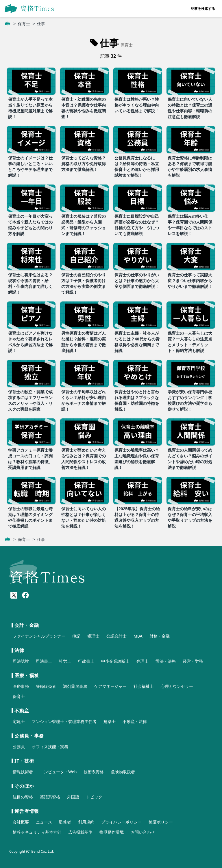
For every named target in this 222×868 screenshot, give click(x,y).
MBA (138, 636)
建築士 (110, 721)
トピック (94, 797)
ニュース (44, 822)
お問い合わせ (143, 832)
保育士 (24, 24)
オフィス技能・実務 (50, 747)
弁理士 (143, 661)
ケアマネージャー (110, 686)
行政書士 (86, 661)
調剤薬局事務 (75, 686)
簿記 (76, 636)
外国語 (73, 797)
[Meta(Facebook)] (25, 595)
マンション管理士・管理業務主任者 (64, 721)
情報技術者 (23, 772)
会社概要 (21, 822)
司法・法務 (166, 661)
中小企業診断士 (115, 661)
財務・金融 (160, 636)
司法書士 (44, 661)
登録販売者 (46, 686)
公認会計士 (116, 636)
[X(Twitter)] (14, 595)
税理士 (93, 636)
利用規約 (86, 822)
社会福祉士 (144, 686)
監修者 (65, 822)
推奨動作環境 (112, 832)
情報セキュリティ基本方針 (37, 832)
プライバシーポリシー (121, 822)
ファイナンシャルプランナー (39, 636)
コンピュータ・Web (58, 772)
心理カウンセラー (177, 686)
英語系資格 (50, 797)
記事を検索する (203, 9)
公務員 (19, 747)
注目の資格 (23, 797)
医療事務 (21, 686)
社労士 (65, 661)
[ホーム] (8, 24)
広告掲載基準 (80, 832)
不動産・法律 (135, 721)
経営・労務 (193, 661)
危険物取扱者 (123, 772)
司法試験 (21, 661)
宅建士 (19, 721)
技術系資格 (94, 772)
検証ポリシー (161, 822)
